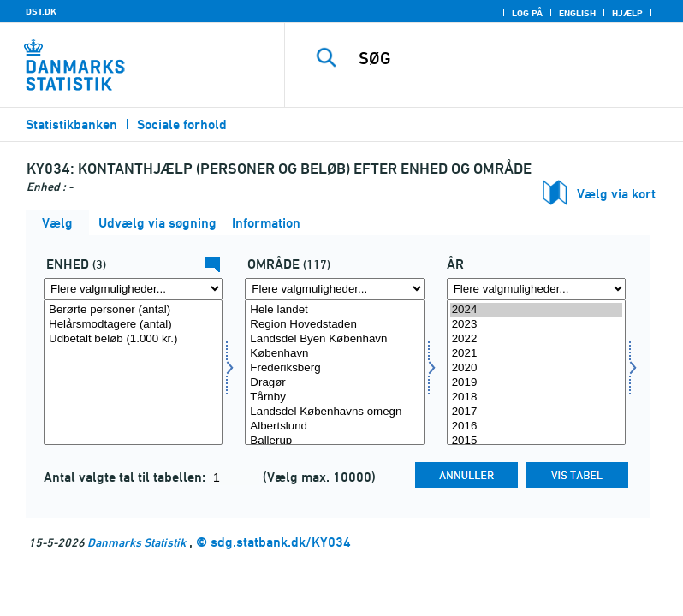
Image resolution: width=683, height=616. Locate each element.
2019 (536, 383)
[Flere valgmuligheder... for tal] (133, 289)
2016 (536, 426)
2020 (536, 368)
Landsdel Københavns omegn (334, 412)
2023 (536, 325)
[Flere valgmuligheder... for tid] (536, 289)
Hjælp (627, 13)
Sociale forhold (182, 124)
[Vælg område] (334, 372)
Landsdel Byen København (334, 339)
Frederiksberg (334, 368)
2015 (536, 441)
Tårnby (334, 397)
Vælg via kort (616, 194)
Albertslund (334, 426)
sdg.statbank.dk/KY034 (281, 542)
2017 (536, 412)
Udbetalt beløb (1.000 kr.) (133, 339)
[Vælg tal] (133, 372)
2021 (536, 354)
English (577, 13)
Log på (527, 13)
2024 (536, 310)
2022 (536, 339)
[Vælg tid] (536, 372)
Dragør (334, 383)
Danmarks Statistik (137, 542)
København (334, 354)
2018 (536, 397)
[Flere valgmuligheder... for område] (334, 289)
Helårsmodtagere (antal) (133, 325)
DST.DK (41, 11)
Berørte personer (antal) (133, 310)
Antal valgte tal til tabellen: (126, 477)
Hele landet (334, 310)
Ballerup (334, 441)
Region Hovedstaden (334, 325)
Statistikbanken (71, 124)
